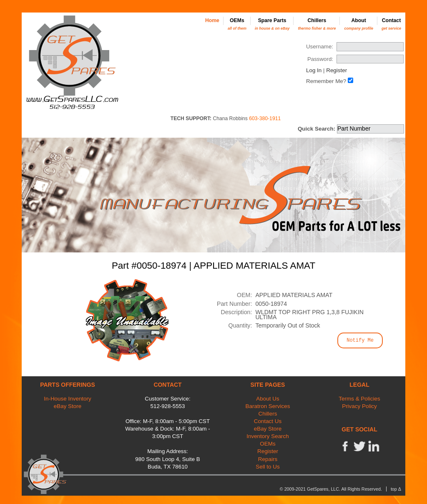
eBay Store (68, 406)
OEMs (237, 24)
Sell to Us (268, 467)
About (359, 24)
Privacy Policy (359, 406)
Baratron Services (268, 406)
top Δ (396, 489)
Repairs (268, 459)
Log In (314, 70)
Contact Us (268, 421)
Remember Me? (326, 81)
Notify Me (360, 340)
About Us (268, 399)
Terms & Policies (359, 399)
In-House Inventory (68, 399)
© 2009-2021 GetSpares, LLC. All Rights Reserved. (331, 489)
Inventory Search (268, 436)
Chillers (317, 24)
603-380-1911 (265, 118)
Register (337, 70)
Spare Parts (272, 24)
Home (212, 20)
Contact (391, 24)
